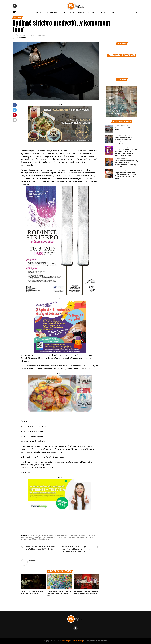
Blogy (72, 12)
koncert (25, 537)
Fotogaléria (52, 12)
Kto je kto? (92, 12)
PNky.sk (103, 12)
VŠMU (24, 539)
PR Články (63, 12)
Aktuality (40, 12)
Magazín (81, 12)
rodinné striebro (54, 537)
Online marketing (77, 641)
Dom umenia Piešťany (52, 535)
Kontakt (112, 12)
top (92, 537)
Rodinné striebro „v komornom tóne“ (76, 537)
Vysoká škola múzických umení (39, 539)
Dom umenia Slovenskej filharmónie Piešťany (78, 535)
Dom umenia (38, 535)
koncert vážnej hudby (38, 537)
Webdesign (66, 641)
